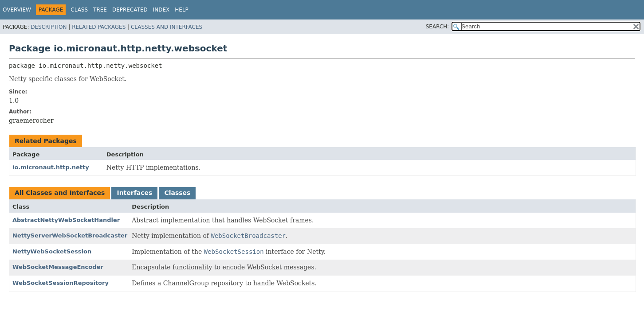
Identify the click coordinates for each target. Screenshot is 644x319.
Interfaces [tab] (134, 193)
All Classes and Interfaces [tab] (60, 193)
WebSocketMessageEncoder (58, 267)
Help (182, 10)
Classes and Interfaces (167, 27)
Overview (17, 10)
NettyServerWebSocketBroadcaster (70, 235)
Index (161, 10)
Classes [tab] (177, 193)
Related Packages (99, 27)
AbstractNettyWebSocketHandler (66, 220)
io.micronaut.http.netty (51, 167)
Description (49, 27)
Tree (100, 10)
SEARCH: (438, 27)
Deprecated (130, 10)
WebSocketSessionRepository (61, 283)
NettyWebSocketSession (52, 251)
